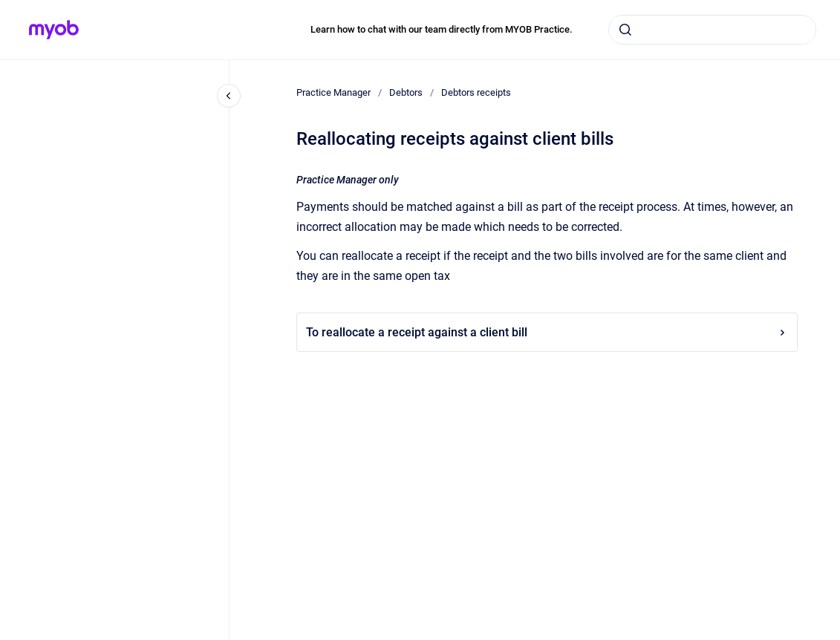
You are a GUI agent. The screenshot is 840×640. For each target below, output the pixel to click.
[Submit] (625, 30)
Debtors (406, 92)
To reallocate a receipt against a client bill (547, 332)
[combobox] (712, 30)
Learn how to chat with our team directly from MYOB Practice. (442, 29)
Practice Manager (333, 92)
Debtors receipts (476, 92)
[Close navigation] (229, 96)
